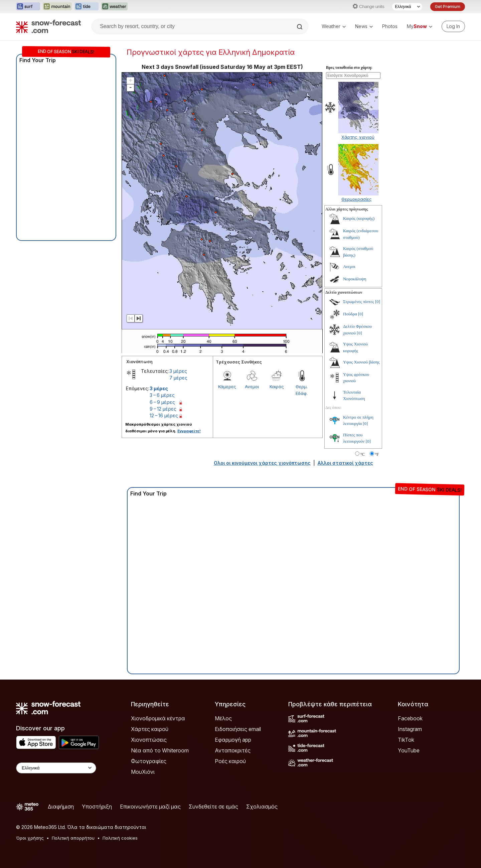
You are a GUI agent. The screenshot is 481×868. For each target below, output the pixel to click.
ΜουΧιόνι (143, 772)
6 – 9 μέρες (162, 402)
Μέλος (223, 718)
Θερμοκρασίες (357, 199)
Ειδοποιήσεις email (238, 729)
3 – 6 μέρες (162, 395)
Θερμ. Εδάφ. (302, 390)
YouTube (409, 750)
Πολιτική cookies (120, 838)
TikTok (406, 740)
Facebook (410, 718)
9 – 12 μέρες (163, 409)
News (364, 26)
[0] (378, 302)
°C (363, 454)
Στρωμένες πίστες (359, 302)
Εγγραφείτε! (189, 431)
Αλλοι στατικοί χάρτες (345, 463)
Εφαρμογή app (233, 740)
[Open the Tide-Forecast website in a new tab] (87, 7)
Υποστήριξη (97, 807)
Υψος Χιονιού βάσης (361, 362)
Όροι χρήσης (30, 838)
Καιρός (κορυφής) (359, 218)
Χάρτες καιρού (150, 729)
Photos (390, 26)
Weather (334, 26)
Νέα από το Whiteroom (160, 750)
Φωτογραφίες (149, 761)
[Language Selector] (407, 7)
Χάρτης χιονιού (358, 137)
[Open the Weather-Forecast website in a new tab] (114, 7)
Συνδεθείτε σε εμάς (213, 807)
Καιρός (277, 387)
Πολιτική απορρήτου (73, 838)
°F (377, 454)
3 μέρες (178, 371)
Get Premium (448, 7)
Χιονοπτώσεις (149, 740)
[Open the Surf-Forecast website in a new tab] (28, 7)
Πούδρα (350, 314)
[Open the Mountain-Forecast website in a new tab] (57, 7)
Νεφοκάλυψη (355, 279)
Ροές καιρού (230, 761)
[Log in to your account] (453, 26)
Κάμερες (227, 387)
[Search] (300, 27)
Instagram (410, 729)
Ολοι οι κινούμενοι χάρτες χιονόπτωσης (262, 463)
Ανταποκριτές (233, 750)
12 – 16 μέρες (164, 415)
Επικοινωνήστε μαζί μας (150, 807)
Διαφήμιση (61, 807)
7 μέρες (178, 378)
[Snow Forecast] (48, 26)
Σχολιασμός (262, 807)
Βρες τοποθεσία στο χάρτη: (349, 67)
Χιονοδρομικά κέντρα (158, 718)
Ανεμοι (252, 387)
